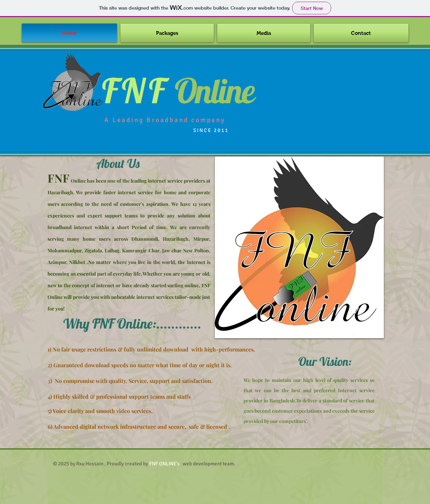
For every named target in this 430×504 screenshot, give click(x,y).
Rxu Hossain (90, 464)
